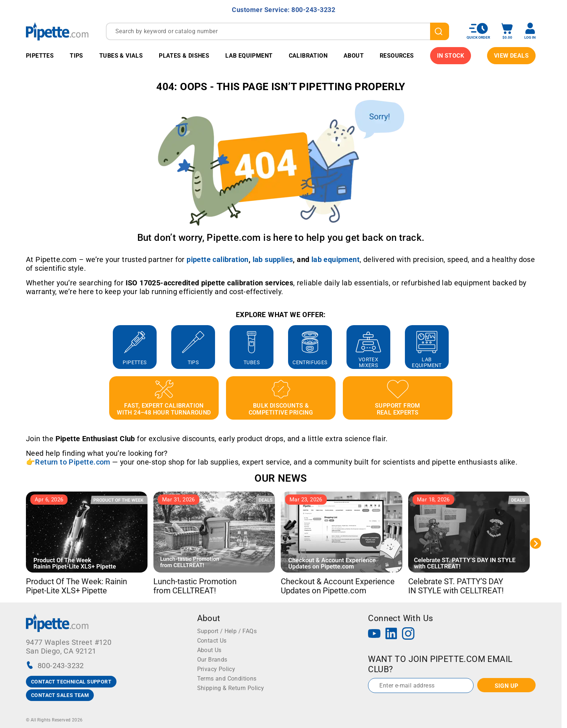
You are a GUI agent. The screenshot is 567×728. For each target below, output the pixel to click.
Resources (397, 56)
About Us (209, 650)
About (354, 56)
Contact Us (212, 641)
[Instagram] (408, 634)
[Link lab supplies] (273, 259)
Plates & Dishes (184, 56)
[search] (440, 31)
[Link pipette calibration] (218, 259)
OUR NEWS (281, 478)
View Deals (511, 56)
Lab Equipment (249, 56)
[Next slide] (536, 543)
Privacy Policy (216, 669)
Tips (76, 56)
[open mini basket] (507, 31)
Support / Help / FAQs (227, 631)
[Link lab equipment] (336, 259)
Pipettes (40, 56)
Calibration (308, 56)
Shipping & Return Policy (231, 688)
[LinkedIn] (391, 634)
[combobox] (277, 31)
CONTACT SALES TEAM (60, 695)
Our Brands (212, 660)
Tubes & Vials (121, 56)
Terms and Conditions (227, 679)
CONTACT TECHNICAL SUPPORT (71, 682)
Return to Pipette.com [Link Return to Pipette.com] (72, 462)
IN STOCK (451, 56)
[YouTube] (374, 634)
